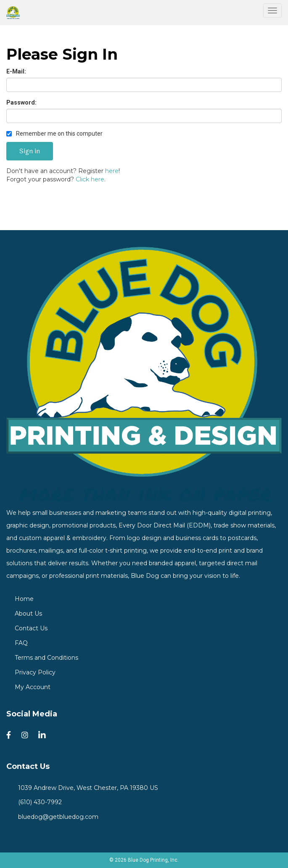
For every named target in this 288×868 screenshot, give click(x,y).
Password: (21, 102)
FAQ (21, 643)
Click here (90, 179)
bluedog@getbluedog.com (57, 817)
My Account (33, 687)
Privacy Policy (35, 672)
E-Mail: (16, 71)
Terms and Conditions (46, 658)
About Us (28, 614)
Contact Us (31, 628)
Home (24, 599)
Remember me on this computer (54, 134)
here (112, 171)
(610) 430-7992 (38, 802)
